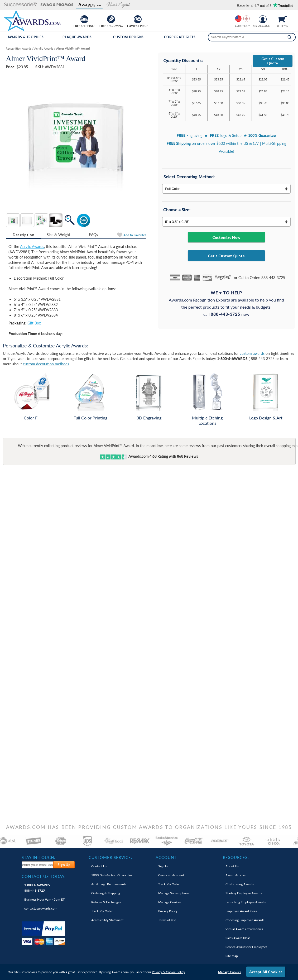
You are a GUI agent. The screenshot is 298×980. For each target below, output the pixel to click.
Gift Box (34, 323)
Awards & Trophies (26, 37)
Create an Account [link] (171, 875)
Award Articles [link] (235, 875)
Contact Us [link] (99, 866)
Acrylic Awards (32, 247)
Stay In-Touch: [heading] (39, 857)
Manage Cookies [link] (170, 902)
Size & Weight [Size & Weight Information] (59, 235)
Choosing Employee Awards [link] (245, 920)
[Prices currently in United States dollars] (238, 19)
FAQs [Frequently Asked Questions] (93, 235)
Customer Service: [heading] (110, 857)
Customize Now (226, 237)
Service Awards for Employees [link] (246, 947)
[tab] (23, 235)
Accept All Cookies (266, 972)
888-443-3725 (37, 888)
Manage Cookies (230, 972)
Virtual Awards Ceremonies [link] (244, 929)
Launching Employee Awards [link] (246, 902)
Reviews (188, 456)
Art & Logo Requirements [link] (109, 884)
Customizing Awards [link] (240, 884)
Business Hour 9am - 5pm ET (44, 899)
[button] (21, 5)
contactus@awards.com (41, 908)
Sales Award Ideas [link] (238, 938)
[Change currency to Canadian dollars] (246, 19)
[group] (242, 19)
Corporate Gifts (180, 37)
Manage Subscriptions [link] (174, 893)
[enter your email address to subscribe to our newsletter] (38, 865)
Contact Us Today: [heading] (44, 876)
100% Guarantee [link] (112, 875)
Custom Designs (128, 37)
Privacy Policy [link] (168, 911)
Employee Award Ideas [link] (241, 911)
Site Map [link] (232, 956)
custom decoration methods (46, 364)
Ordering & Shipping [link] (106, 893)
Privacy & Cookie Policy (168, 972)
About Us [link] (232, 866)
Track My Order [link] (102, 911)
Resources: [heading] (236, 857)
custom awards (252, 353)
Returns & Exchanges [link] (106, 902)
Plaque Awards (77, 37)
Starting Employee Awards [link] (244, 893)
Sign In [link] (163, 866)
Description (23, 235)
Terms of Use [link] (167, 920)
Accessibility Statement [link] (107, 920)
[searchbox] (252, 37)
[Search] (290, 37)
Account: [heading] (167, 857)
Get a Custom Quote (273, 61)
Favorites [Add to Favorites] (135, 235)
